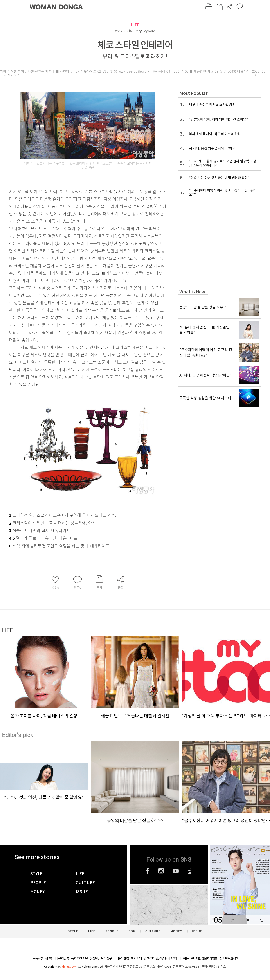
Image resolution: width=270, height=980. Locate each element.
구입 (260, 920)
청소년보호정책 (229, 958)
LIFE (135, 25)
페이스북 (148, 871)
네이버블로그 (190, 871)
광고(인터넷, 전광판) (156, 958)
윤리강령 (64, 958)
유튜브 (176, 871)
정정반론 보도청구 (101, 958)
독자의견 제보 (79, 958)
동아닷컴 (123, 959)
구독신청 (38, 958)
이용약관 (189, 958)
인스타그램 (161, 871)
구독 (246, 920)
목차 (232, 920)
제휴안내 (176, 958)
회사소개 (136, 958)
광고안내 (51, 958)
